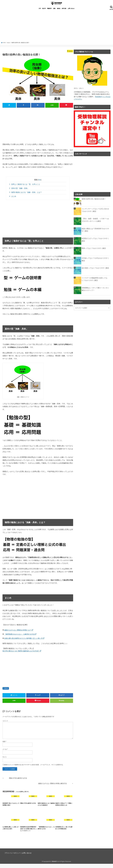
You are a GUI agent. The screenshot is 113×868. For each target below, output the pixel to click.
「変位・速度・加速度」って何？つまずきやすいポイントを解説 (96, 224)
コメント (5, 725)
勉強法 (59, 13)
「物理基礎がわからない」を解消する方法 (19, 638)
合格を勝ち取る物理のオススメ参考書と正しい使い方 (23, 642)
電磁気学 (49, 13)
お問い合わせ (71, 13)
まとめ (13, 201)
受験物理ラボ (55, 866)
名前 (4, 746)
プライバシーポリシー (13, 857)
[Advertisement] (57, 31)
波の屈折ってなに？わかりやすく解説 (95, 272)
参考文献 (64, 13)
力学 (40, 13)
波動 (54, 13)
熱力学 (44, 13)
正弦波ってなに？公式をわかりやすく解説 (96, 262)
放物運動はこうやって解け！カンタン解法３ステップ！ (96, 293)
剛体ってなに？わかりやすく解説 (93, 252)
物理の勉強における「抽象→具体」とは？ (26, 197)
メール (5, 753)
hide (40, 184)
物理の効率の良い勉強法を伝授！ (93, 203)
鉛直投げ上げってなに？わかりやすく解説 (96, 242)
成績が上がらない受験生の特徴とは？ (18, 634)
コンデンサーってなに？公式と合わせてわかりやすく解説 (96, 214)
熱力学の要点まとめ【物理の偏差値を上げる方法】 (21, 655)
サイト (5, 761)
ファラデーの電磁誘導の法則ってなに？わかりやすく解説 (96, 283)
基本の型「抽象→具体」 (19, 193)
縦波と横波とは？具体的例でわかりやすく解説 (96, 233)
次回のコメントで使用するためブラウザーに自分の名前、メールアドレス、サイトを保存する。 (34, 769)
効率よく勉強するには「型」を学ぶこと (25, 188)
